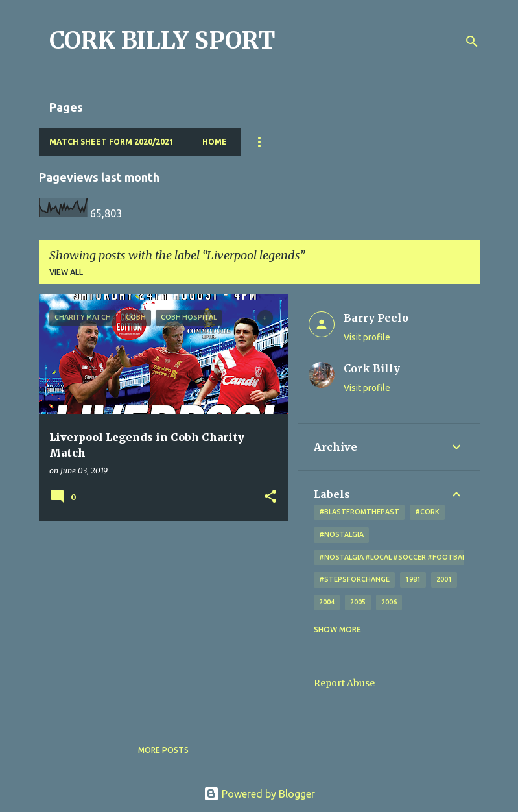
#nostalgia (341, 534)
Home (215, 142)
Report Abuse (344, 683)
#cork (427, 512)
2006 (389, 602)
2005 (358, 602)
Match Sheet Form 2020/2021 (112, 142)
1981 (413, 579)
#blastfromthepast (359, 512)
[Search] (472, 42)
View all (66, 272)
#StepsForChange (354, 579)
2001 (444, 579)
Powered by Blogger (259, 794)
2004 (327, 602)
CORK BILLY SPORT (162, 41)
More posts (163, 750)
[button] (270, 497)
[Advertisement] (159, 622)
